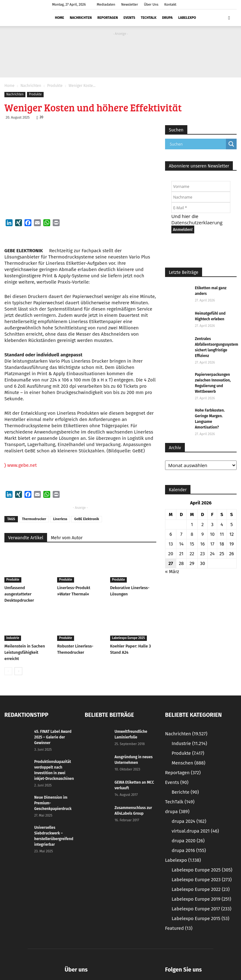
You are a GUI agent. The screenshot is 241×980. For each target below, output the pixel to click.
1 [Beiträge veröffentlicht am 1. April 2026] (192, 525)
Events (129, 18)
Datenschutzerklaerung (197, 222)
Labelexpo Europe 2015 (201, 919)
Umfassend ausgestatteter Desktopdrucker (19, 594)
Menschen (188, 763)
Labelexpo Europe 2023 (202, 880)
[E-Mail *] (201, 208)
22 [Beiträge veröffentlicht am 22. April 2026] (192, 554)
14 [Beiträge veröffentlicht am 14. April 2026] (181, 544)
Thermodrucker (34, 519)
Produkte (55, 86)
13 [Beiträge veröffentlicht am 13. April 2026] (171, 544)
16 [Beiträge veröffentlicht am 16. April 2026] (203, 544)
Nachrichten (81, 18)
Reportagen (107, 18)
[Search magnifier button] (231, 144)
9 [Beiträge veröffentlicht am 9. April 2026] (202, 534)
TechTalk (149, 18)
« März (172, 572)
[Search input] (197, 144)
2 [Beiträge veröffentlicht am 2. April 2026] (203, 525)
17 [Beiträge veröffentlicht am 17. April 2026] (212, 544)
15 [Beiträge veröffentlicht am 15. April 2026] (192, 544)
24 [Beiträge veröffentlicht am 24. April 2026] (212, 554)
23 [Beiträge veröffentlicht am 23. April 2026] (203, 554)
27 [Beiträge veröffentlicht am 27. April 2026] (171, 563)
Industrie (13, 638)
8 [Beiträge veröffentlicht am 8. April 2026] (192, 534)
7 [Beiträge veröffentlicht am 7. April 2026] (181, 534)
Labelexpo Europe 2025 (129, 638)
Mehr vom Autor (67, 538)
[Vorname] (201, 186)
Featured (179, 928)
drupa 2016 (189, 850)
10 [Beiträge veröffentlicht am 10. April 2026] (212, 534)
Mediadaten (106, 5)
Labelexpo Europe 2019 (201, 899)
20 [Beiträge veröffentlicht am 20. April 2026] (171, 554)
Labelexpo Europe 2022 (201, 889)
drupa (167, 18)
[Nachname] (201, 197)
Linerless (60, 519)
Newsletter (130, 5)
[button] (229, 18)
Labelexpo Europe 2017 (201, 909)
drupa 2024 (189, 821)
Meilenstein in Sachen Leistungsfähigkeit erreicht (25, 652)
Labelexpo (187, 18)
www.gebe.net (21, 465)
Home (59, 18)
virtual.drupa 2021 (195, 831)
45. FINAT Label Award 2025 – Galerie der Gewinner (53, 737)
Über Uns (151, 5)
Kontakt (170, 5)
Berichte (185, 792)
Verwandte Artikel (26, 538)
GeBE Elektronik (86, 519)
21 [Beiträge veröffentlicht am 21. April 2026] (181, 554)
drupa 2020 (188, 841)
